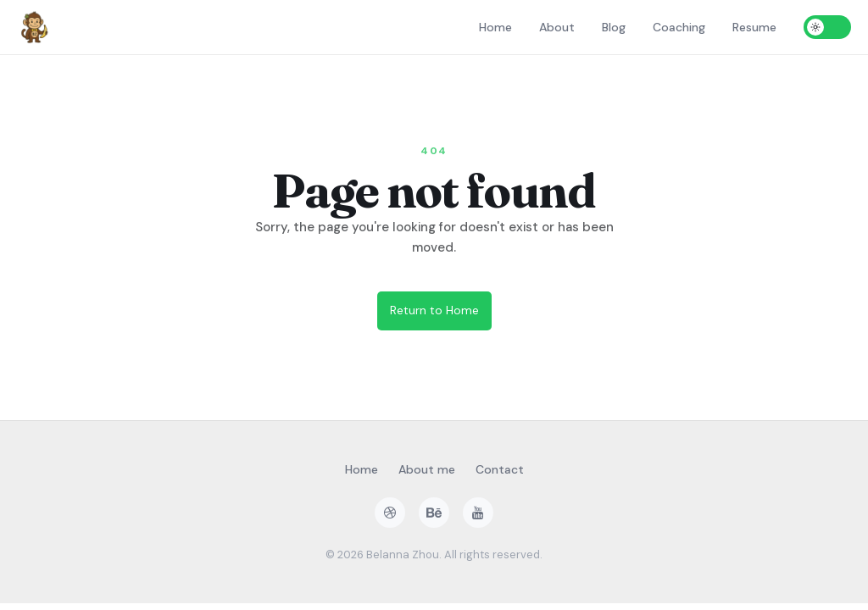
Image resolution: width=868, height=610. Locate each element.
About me (427, 469)
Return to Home (434, 310)
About (557, 27)
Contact (500, 469)
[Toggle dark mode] (827, 27)
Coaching (679, 27)
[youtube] (478, 513)
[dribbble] (390, 513)
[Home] (34, 27)
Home (495, 27)
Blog (614, 27)
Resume (754, 27)
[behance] (434, 513)
